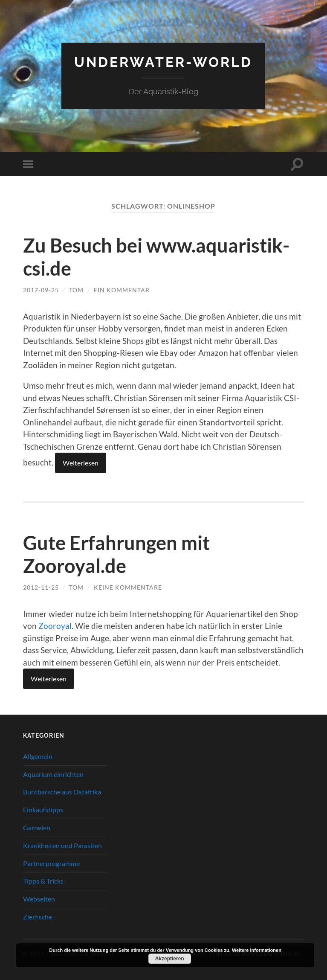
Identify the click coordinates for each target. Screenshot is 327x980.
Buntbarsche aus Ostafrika (62, 792)
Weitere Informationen (257, 950)
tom (76, 290)
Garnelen (37, 827)
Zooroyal (55, 626)
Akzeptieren (170, 959)
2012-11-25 (41, 587)
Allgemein (38, 756)
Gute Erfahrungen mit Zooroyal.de (116, 554)
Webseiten (39, 899)
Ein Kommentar (122, 290)
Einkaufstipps (43, 810)
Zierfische (38, 917)
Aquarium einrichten (53, 774)
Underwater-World (163, 62)
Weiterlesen (81, 463)
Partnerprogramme (51, 863)
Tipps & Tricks (43, 881)
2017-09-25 (41, 290)
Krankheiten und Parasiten (62, 845)
